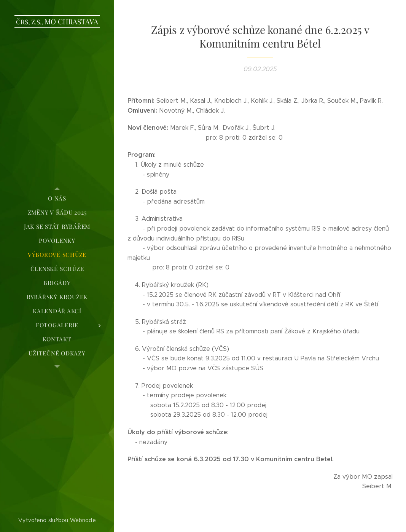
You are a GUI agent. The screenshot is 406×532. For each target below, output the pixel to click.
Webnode (83, 520)
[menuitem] (57, 198)
